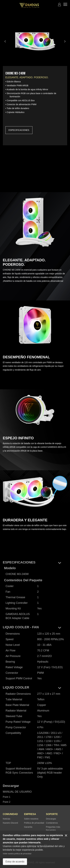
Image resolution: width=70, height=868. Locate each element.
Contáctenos (52, 823)
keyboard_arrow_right (65, 41)
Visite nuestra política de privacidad (17, 854)
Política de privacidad (34, 823)
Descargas (51, 819)
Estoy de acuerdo (15, 862)
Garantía (28, 827)
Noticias (7, 819)
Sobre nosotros (31, 819)
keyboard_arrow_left (5, 41)
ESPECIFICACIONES (19, 130)
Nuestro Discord (10, 823)
